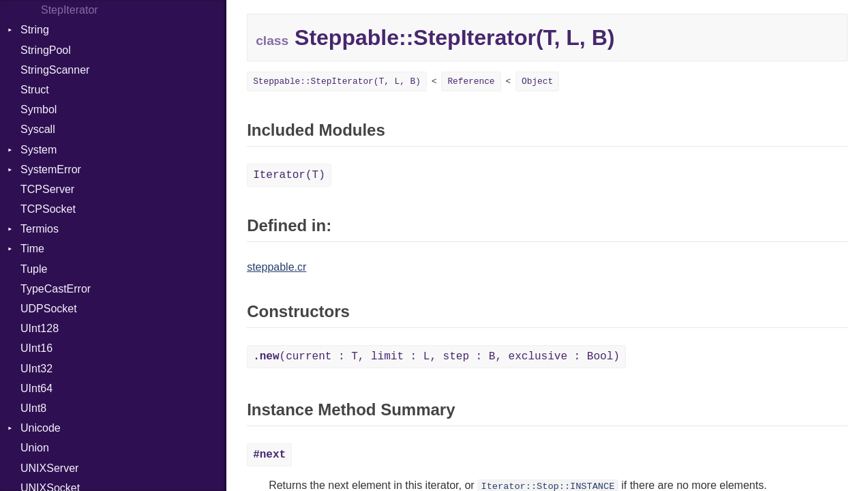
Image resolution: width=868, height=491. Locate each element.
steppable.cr (276, 267)
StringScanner (55, 70)
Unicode (41, 428)
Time (32, 249)
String (35, 30)
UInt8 (33, 408)
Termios (40, 229)
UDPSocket (49, 309)
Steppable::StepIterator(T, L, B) (337, 81)
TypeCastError (56, 289)
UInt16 (36, 348)
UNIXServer (49, 468)
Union (35, 448)
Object (537, 81)
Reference (471, 81)
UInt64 (36, 388)
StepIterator (70, 10)
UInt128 (40, 328)
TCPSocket (48, 209)
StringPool (46, 50)
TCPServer (47, 189)
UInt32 (36, 369)
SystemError (51, 169)
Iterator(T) (289, 175)
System (39, 150)
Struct (35, 90)
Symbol (39, 109)
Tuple (34, 269)
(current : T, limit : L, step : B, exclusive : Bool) (436, 357)
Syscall (38, 129)
